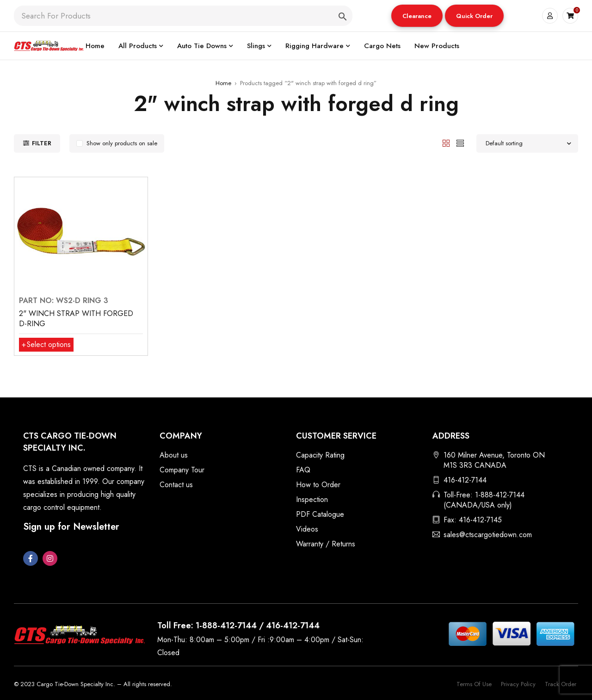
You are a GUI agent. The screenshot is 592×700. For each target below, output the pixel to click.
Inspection (312, 499)
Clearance (417, 16)
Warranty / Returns (326, 544)
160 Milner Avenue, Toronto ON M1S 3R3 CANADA (494, 460)
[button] (417, 16)
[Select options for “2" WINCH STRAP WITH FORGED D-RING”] (46, 345)
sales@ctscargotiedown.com (488, 535)
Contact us (176, 485)
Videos (307, 529)
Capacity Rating (320, 455)
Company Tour (182, 470)
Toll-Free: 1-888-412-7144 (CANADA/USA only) (484, 500)
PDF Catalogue (320, 514)
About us (174, 455)
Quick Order (474, 16)
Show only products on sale (122, 143)
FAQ (303, 470)
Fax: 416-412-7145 (473, 520)
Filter (42, 143)
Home (223, 83)
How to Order (318, 485)
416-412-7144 (465, 480)
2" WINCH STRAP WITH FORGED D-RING (76, 319)
